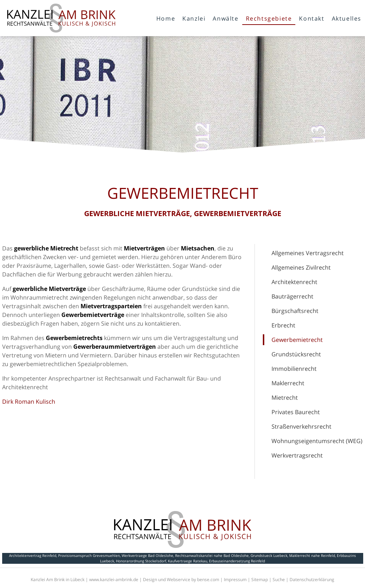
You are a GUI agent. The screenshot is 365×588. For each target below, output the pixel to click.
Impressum (235, 580)
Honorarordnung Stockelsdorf (141, 561)
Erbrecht (283, 325)
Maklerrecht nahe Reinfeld (312, 555)
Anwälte (225, 18)
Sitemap (260, 580)
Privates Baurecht (296, 412)
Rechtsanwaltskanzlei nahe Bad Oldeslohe (212, 555)
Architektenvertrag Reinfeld (33, 555)
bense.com (208, 580)
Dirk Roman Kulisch (29, 402)
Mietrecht (285, 398)
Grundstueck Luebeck (269, 555)
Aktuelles (347, 18)
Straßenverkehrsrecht (301, 426)
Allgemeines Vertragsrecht (308, 253)
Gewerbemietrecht (297, 340)
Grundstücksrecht (296, 354)
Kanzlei (194, 18)
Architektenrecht (294, 282)
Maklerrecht (288, 383)
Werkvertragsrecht (297, 455)
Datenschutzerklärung (312, 580)
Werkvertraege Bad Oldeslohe (147, 555)
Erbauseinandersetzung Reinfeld (237, 561)
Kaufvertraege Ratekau (188, 561)
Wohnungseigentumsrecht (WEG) (317, 441)
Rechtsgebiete (269, 18)
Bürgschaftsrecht (295, 311)
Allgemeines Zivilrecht (301, 267)
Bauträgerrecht (292, 296)
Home (166, 18)
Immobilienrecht (294, 369)
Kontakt (312, 18)
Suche (279, 580)
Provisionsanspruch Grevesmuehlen (89, 555)
